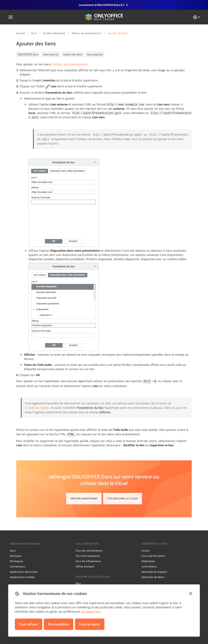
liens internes (51, 54)
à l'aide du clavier (37, 408)
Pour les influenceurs (88, 561)
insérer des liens (73, 54)
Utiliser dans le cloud (123, 499)
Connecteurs (17, 566)
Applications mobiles (22, 577)
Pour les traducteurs (88, 556)
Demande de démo (153, 577)
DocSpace (16, 556)
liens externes (95, 54)
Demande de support (154, 572)
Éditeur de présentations (87, 33)
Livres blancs (149, 566)
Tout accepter (90, 624)
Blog (78, 584)
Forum (145, 551)
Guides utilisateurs (54, 33)
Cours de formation (153, 556)
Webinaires (148, 561)
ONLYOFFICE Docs (28, 54)
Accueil (20, 33)
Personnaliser (59, 624)
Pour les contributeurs (89, 551)
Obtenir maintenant (84, 499)
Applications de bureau (24, 572)
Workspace (16, 561)
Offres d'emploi (85, 566)
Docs (34, 33)
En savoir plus (91, 612)
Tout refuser (29, 624)
